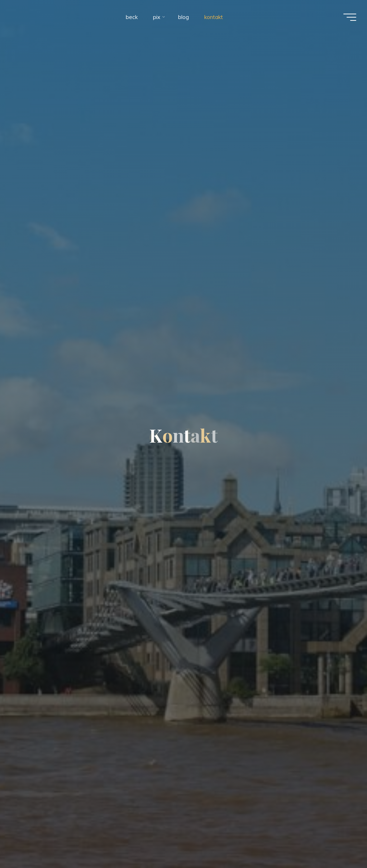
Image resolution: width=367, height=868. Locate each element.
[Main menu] (350, 17)
